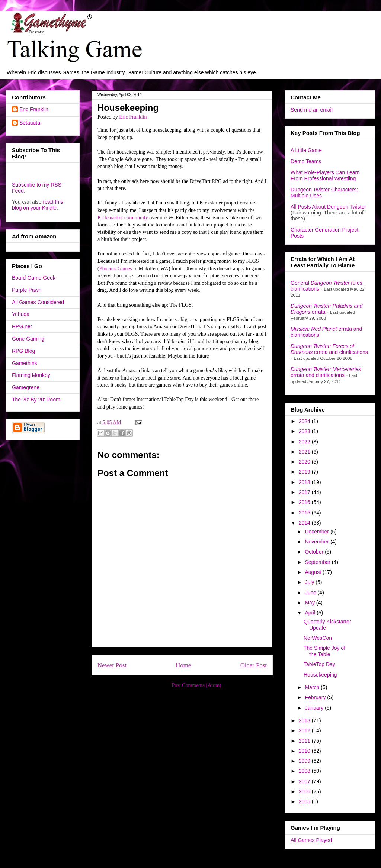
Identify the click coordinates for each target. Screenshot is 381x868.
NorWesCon (318, 638)
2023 (305, 431)
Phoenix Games (116, 269)
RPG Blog (23, 351)
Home (183, 665)
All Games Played (311, 840)
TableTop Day (319, 664)
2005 (305, 801)
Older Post (254, 665)
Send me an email (312, 110)
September (318, 562)
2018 (305, 482)
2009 (305, 761)
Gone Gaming (28, 339)
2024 (305, 421)
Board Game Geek (34, 278)
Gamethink (25, 363)
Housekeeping (320, 675)
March (313, 687)
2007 (305, 781)
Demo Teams (306, 161)
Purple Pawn (27, 290)
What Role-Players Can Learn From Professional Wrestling (325, 175)
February (316, 697)
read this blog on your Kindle (37, 205)
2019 (305, 472)
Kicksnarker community (123, 218)
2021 (305, 452)
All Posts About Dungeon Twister (328, 207)
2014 (305, 523)
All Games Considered (38, 302)
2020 (305, 462)
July (310, 582)
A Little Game (306, 150)
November (317, 542)
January (315, 708)
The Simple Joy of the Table (324, 651)
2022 (305, 442)
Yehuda (21, 314)
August (313, 572)
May (310, 603)
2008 (305, 771)
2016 (305, 502)
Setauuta (30, 123)
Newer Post (112, 665)
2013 (305, 720)
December (317, 532)
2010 (305, 751)
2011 (305, 741)
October (315, 552)
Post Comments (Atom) (196, 685)
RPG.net (22, 326)
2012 (305, 730)
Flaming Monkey (31, 375)
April (311, 613)
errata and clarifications (329, 349)
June (311, 593)
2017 (305, 492)
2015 (305, 513)
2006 (305, 791)
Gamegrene (26, 387)
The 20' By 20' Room (36, 400)
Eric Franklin (34, 109)
